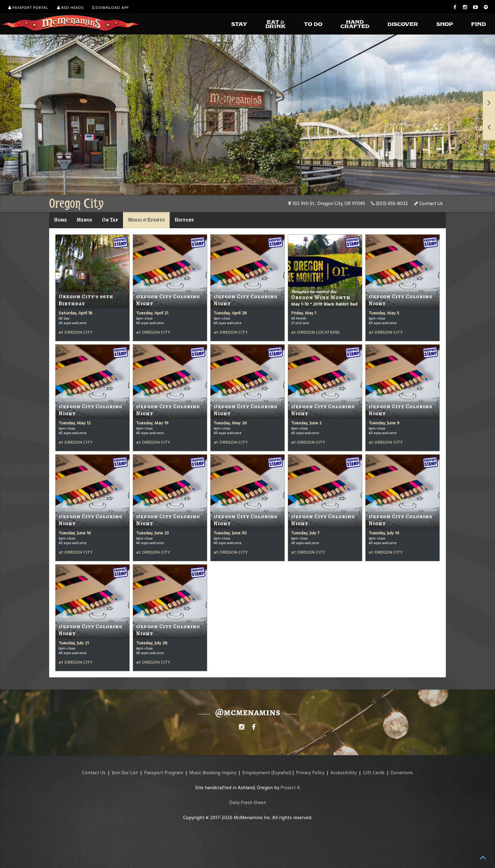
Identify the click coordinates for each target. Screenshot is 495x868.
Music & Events (146, 220)
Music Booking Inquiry (213, 773)
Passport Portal (28, 8)
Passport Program (164, 773)
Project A (290, 787)
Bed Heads (70, 8)
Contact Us (428, 203)
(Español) (281, 773)
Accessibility (344, 773)
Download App (110, 8)
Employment (256, 773)
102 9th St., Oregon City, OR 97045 (327, 203)
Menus (84, 220)
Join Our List (125, 773)
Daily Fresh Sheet (247, 802)
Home (60, 220)
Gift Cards (374, 773)
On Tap (110, 220)
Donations (402, 773)
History (184, 220)
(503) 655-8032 (390, 203)
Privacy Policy (310, 773)
